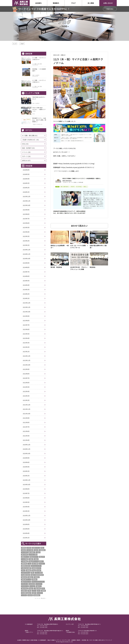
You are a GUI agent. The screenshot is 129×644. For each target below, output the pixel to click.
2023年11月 (26, 307)
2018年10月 (26, 520)
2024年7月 (26, 272)
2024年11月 (26, 254)
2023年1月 (26, 352)
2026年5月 (26, 174)
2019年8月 (26, 489)
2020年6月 (26, 462)
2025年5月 (26, 227)
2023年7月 (26, 325)
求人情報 (91, 3)
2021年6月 (26, 431)
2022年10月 (26, 365)
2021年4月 (26, 440)
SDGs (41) (25, 144)
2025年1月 (26, 245)
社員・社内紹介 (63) (28, 148)
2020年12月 (26, 445)
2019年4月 (26, 507)
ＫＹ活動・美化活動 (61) (30, 135)
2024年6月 (26, 276)
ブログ (22, 44)
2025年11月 (26, 201)
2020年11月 (26, 449)
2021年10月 (26, 414)
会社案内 (38, 3)
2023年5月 (26, 334)
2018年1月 (26, 538)
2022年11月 (26, 360)
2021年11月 (26, 409)
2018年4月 (26, 533)
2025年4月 (26, 232)
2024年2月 (26, 294)
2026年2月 (26, 188)
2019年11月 (26, 480)
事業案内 (56, 3)
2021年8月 (26, 422)
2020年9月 (26, 458)
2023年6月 (26, 329)
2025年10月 (26, 205)
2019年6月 (26, 498)
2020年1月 (26, 476)
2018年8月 (26, 524)
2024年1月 (26, 298)
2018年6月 (26, 529)
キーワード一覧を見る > (41, 598)
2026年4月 (26, 179)
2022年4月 (26, 391)
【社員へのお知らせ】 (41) (30, 140)
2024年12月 (26, 250)
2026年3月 (26, 183)
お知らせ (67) (26, 160)
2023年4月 (26, 338)
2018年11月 (26, 515)
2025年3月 (26, 236)
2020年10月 (26, 453)
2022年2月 (26, 400)
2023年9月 (26, 316)
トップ (15, 44)
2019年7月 (26, 493)
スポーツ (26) (26, 156)
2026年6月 (26, 170)
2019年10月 (26, 484)
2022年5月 (26, 387)
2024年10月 (26, 258)
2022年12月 (26, 356)
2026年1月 (26, 192)
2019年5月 (26, 502)
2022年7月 (26, 378)
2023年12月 (26, 303)
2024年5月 (26, 281)
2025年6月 (26, 223)
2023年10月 (26, 312)
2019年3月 (26, 511)
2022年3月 (26, 396)
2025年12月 (26, 196)
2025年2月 (26, 241)
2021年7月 (26, 427)
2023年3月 (26, 343)
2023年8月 (26, 321)
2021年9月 (26, 418)
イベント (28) (26, 152)
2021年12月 (26, 405)
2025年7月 (26, 219)
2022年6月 (26, 383)
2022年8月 (26, 374)
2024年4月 (26, 285)
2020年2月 (26, 471)
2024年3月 (26, 290)
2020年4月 (26, 467)
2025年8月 (26, 214)
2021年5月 (26, 436)
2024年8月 (26, 267)
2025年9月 (26, 210)
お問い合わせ (108, 3)
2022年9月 (26, 369)
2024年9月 (26, 263)
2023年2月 (26, 347)
